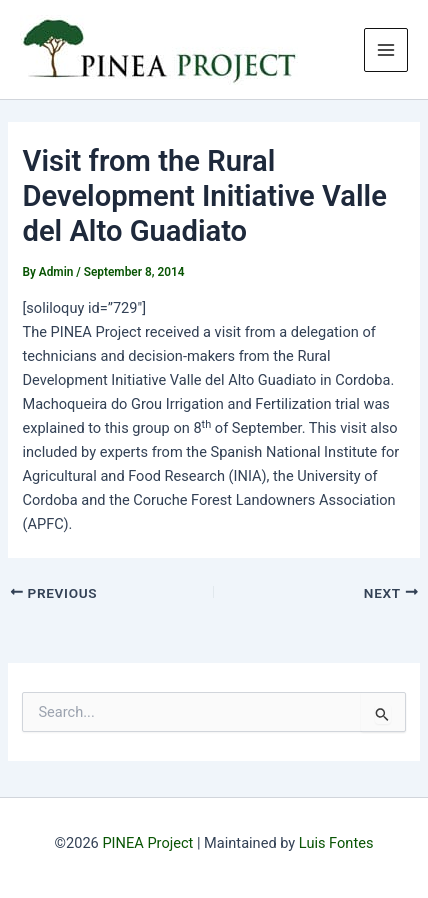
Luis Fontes (336, 843)
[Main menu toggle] (386, 50)
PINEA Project (147, 843)
